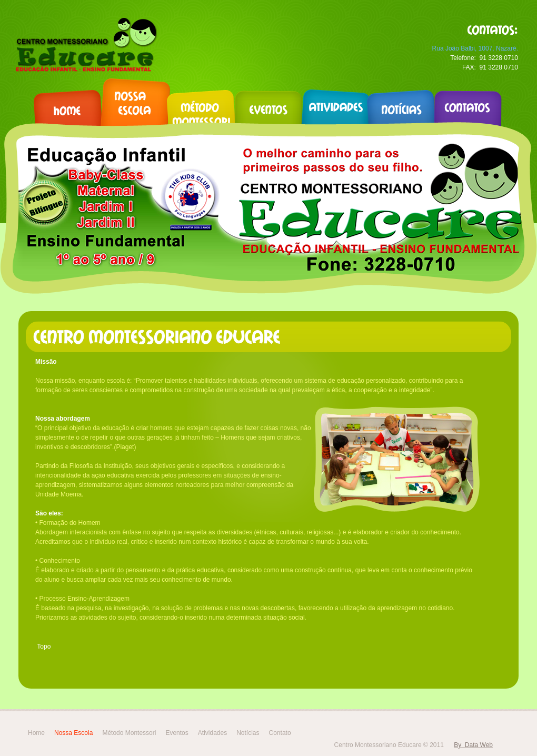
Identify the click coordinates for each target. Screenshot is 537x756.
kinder (85, 45)
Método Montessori (129, 733)
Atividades (212, 733)
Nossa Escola (73, 733)
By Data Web (473, 745)
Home (36, 733)
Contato (280, 733)
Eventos (177, 733)
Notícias (248, 733)
